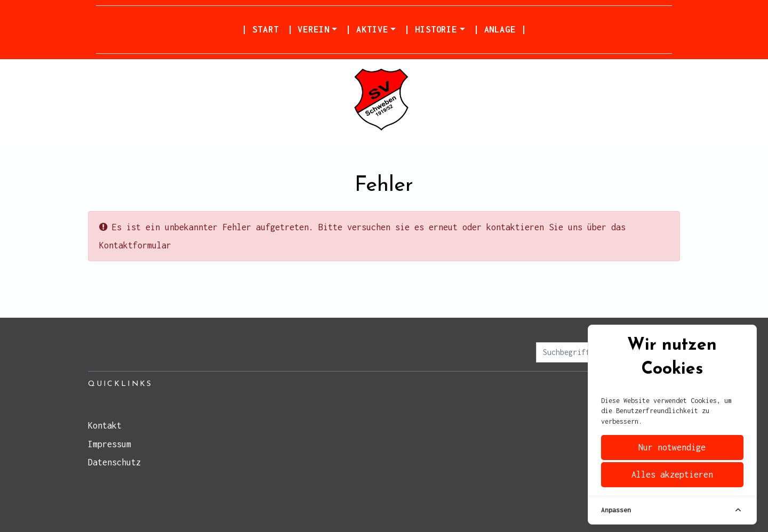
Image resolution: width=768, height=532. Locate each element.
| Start (260, 29)
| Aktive (367, 29)
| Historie (431, 29)
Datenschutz (114, 462)
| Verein (309, 29)
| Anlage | (500, 29)
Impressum (110, 444)
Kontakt (105, 425)
